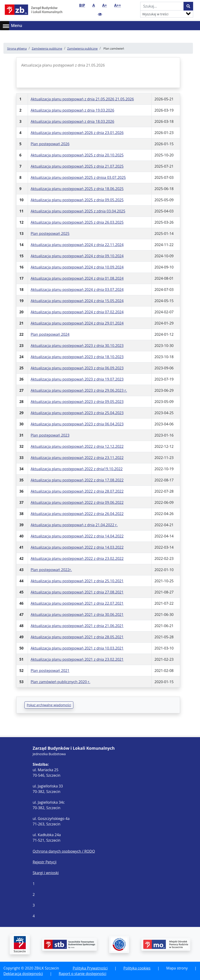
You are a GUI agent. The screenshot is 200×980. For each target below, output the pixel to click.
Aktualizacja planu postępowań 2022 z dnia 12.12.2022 (77, 446)
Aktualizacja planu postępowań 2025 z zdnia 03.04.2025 (78, 211)
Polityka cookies (137, 968)
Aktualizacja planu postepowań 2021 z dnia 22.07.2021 (77, 603)
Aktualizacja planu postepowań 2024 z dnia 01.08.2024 (77, 278)
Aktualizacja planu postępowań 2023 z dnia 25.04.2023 (77, 413)
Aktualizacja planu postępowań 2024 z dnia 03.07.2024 (77, 290)
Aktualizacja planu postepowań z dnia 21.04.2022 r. (74, 525)
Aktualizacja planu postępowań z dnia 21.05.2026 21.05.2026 (82, 99)
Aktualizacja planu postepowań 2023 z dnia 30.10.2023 (77, 346)
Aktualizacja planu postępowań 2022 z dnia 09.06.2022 (77, 502)
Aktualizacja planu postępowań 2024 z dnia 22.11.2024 (77, 245)
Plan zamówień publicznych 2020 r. (60, 682)
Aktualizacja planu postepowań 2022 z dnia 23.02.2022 (77, 558)
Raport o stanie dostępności (82, 974)
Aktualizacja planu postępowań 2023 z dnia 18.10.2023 (77, 357)
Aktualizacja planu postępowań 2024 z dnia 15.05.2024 (77, 301)
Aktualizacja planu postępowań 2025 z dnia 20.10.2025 (77, 155)
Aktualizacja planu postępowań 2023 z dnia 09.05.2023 (77, 402)
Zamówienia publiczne (47, 48)
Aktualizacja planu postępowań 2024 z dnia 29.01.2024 (77, 323)
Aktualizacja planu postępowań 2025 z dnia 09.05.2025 (77, 200)
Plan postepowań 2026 (50, 144)
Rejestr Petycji (45, 862)
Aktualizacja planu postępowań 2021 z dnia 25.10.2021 (77, 581)
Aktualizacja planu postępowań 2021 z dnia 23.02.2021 (77, 659)
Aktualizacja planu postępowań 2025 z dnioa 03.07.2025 (78, 177)
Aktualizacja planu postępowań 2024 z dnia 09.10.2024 (77, 256)
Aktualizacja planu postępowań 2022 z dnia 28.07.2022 (77, 491)
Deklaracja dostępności (23, 974)
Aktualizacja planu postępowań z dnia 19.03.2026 (73, 110)
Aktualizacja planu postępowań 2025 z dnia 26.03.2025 (77, 222)
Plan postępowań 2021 (50, 671)
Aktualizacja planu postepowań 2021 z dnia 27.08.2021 (77, 592)
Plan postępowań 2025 (50, 234)
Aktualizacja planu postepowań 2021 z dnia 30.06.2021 (77, 615)
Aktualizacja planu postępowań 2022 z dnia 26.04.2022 (77, 514)
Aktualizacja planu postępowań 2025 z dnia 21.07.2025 (77, 166)
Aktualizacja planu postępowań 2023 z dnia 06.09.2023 (77, 368)
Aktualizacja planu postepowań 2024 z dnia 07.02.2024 (77, 312)
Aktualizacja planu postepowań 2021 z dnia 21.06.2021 (77, 626)
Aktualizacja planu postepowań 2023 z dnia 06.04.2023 (77, 424)
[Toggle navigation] (194, 26)
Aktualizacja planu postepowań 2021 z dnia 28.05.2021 (77, 637)
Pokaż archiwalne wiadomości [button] (49, 705)
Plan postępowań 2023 (50, 435)
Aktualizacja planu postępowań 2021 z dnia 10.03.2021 (77, 648)
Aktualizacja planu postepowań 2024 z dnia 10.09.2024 (77, 267)
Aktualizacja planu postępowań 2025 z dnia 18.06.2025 (77, 189)
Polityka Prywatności (90, 968)
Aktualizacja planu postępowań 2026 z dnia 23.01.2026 (77, 133)
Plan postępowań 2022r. (51, 570)
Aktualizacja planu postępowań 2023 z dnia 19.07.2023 (77, 379)
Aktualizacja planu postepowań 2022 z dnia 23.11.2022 (77, 458)
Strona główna (17, 48)
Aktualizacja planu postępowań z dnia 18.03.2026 (73, 121)
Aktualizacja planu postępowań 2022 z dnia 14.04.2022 (77, 536)
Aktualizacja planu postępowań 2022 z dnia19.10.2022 (77, 469)
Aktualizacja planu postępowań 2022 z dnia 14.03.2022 (77, 547)
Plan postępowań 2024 (50, 334)
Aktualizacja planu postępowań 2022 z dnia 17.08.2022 (77, 480)
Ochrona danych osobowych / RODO (64, 851)
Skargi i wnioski (46, 873)
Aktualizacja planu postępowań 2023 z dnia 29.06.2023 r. (79, 390)
